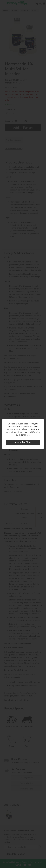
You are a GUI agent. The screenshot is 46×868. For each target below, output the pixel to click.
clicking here (24, 435)
